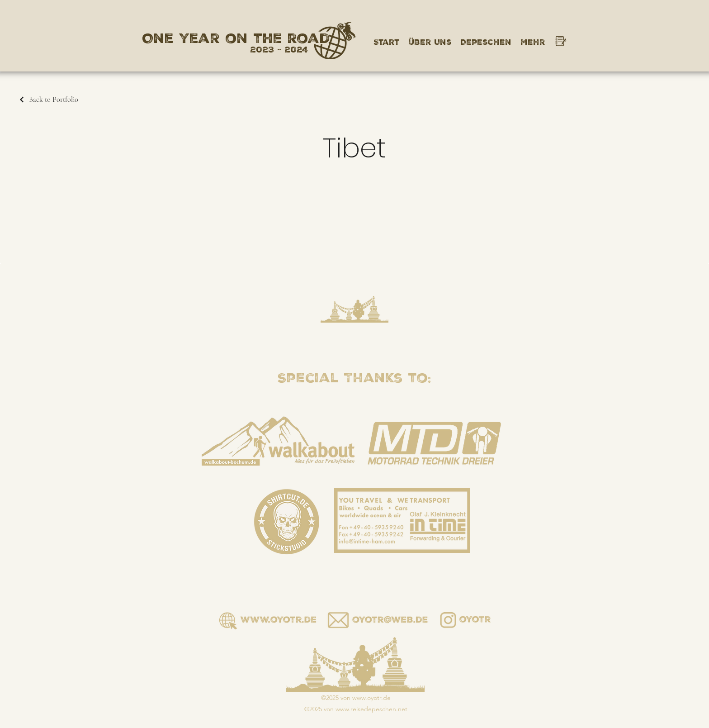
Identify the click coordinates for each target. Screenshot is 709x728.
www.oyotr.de (371, 698)
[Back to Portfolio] (48, 100)
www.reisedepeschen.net (371, 709)
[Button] (378, 621)
